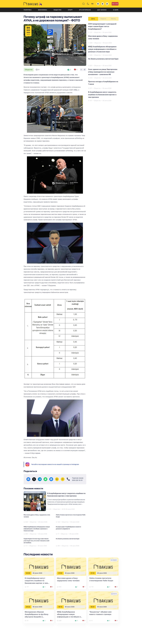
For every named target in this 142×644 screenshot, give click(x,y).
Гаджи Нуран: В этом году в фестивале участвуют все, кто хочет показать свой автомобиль (36, 541)
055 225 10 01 (77, 480)
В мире (116, 10)
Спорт (70, 10)
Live (115, 4)
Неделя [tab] (103, 19)
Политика (28, 10)
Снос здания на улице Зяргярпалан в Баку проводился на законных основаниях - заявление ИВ (103, 72)
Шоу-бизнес (102, 10)
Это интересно (85, 10)
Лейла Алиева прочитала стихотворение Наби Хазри (71, 516)
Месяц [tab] (113, 19)
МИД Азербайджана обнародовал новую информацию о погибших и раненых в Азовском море (37, 529)
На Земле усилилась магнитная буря (68, 539)
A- (81, 70)
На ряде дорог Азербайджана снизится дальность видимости (68, 528)
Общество (57, 10)
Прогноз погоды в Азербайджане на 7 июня (103, 83)
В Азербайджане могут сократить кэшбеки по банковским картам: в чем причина (102, 95)
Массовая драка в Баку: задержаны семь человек (37, 516)
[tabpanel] (103, 62)
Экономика (42, 10)
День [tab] (93, 19)
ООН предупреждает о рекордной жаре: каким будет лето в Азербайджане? (102, 26)
